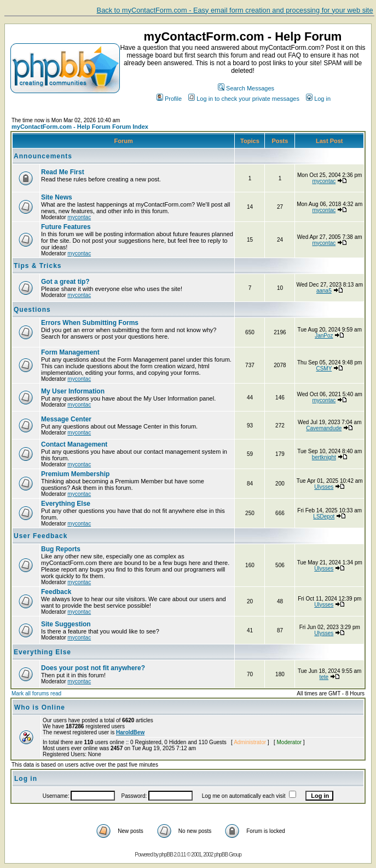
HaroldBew (130, 732)
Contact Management (74, 444)
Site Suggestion (66, 624)
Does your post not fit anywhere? (93, 668)
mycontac (324, 181)
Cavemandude (324, 428)
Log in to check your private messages (244, 99)
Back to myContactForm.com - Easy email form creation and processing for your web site (235, 10)
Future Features (66, 227)
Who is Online (40, 707)
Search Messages (246, 88)
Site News (57, 197)
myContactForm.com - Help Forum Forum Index (80, 127)
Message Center (66, 419)
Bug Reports (61, 549)
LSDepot (324, 516)
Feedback (56, 592)
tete (324, 677)
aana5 (324, 291)
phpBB (166, 855)
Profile (169, 99)
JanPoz (324, 336)
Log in (318, 99)
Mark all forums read (36, 693)
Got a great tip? (65, 282)
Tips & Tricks (37, 266)
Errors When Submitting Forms (90, 323)
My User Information (73, 391)
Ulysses (324, 487)
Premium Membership (75, 474)
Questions (32, 310)
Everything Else (66, 504)
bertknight (324, 457)
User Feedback (41, 536)
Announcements (43, 156)
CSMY (324, 369)
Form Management (70, 352)
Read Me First (63, 172)
